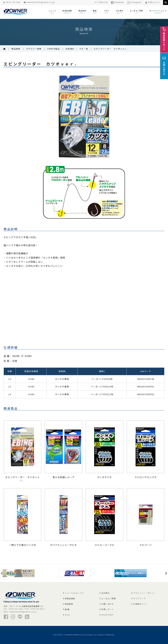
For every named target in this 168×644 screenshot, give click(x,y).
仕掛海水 (70, 49)
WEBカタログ (152, 2)
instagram (134, 2)
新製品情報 (70, 598)
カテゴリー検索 (34, 49)
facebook (117, 2)
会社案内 (105, 593)
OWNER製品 (53, 49)
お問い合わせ (107, 604)
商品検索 (16, 49)
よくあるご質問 (109, 598)
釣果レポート (107, 609)
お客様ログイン (140, 604)
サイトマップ (139, 598)
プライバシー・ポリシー (144, 593)
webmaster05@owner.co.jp (39, 2)
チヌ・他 (84, 49)
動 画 (67, 609)
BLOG (68, 615)
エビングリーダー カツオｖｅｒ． (111, 49)
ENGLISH (104, 2)
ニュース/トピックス (74, 593)
